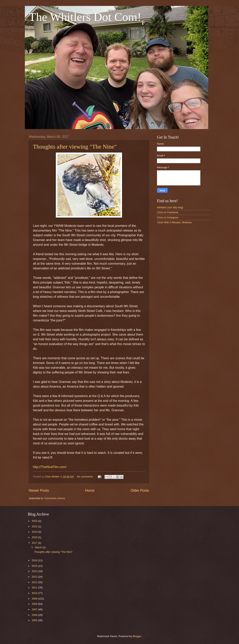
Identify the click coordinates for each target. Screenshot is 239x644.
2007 (35, 609)
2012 (35, 582)
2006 (35, 615)
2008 (35, 604)
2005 (35, 620)
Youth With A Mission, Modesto (174, 222)
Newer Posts (39, 490)
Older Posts (140, 490)
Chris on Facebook (168, 212)
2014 (35, 571)
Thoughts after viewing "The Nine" (75, 147)
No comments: (85, 477)
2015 (35, 566)
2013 (35, 577)
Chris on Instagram (168, 217)
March (39, 547)
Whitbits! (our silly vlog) (170, 207)
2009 (35, 599)
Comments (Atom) (55, 498)
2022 (35, 526)
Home (90, 490)
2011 (35, 588)
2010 (35, 593)
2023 (35, 521)
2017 (35, 543)
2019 (35, 532)
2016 (35, 560)
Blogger (137, 636)
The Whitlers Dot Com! (85, 17)
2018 (35, 537)
